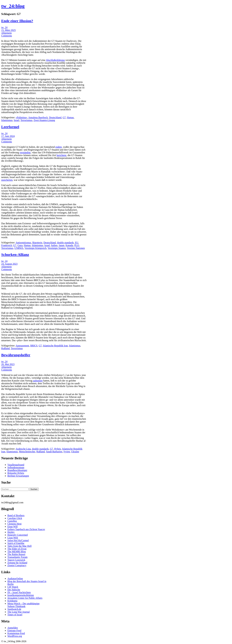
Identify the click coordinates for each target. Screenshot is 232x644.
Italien (54, 245)
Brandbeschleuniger (17, 470)
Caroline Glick (15, 518)
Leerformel (10, 127)
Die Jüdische (14, 590)
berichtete (61, 155)
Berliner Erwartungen (18, 476)
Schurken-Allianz (15, 255)
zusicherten (7, 180)
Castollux (12, 521)
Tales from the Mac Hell (19, 546)
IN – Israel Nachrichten (19, 592)
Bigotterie (37, 243)
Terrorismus (26, 120)
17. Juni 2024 (8, 136)
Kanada (69, 245)
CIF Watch (13, 587)
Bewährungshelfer (16, 355)
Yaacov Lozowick (16, 560)
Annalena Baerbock (38, 117)
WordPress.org (15, 636)
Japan (61, 245)
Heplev (11, 532)
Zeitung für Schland (17, 563)
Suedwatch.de (14, 609)
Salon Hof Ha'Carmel (18, 540)
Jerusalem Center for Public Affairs (25, 598)
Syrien (67, 452)
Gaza (20, 245)
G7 (64, 117)
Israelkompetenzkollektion (21, 595)
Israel (17, 120)
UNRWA (19, 248)
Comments (7, 36)
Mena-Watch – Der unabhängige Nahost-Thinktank (23, 605)
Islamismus (7, 120)
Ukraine (75, 452)
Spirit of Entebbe (16, 543)
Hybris (58, 449)
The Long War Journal (19, 612)
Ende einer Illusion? (17, 21)
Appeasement (22, 346)
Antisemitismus (23, 243)
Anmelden (13, 628)
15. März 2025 (9, 30)
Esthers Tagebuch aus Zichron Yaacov (26, 529)
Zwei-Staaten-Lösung (44, 120)
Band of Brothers (16, 515)
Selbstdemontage (16, 467)
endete (59, 147)
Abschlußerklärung (55, 60)
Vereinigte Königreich (36, 248)
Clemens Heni (14, 524)
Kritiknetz (12, 601)
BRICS (34, 346)
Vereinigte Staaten (57, 248)
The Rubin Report (16, 554)
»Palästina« (21, 117)
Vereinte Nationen (76, 248)
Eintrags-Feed (14, 631)
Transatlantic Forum (17, 557)
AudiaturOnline (15, 579)
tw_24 (4, 27)
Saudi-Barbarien (54, 452)
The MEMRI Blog (17, 552)
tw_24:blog (13, 6)
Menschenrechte (27, 452)
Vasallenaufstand (16, 465)
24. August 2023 (9, 264)
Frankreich (7, 245)
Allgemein (6, 33)
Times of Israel (15, 615)
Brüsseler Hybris (16, 473)
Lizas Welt (13, 538)
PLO (77, 245)
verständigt (25, 152)
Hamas (70, 117)
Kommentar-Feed (16, 633)
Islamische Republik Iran (55, 346)
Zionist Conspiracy (17, 565)
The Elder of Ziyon (17, 549)
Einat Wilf (13, 527)
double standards (65, 243)
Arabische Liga (23, 449)
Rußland (5, 348)
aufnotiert (38, 381)
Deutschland (55, 117)
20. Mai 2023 (8, 364)
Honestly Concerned (18, 535)
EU (77, 243)
